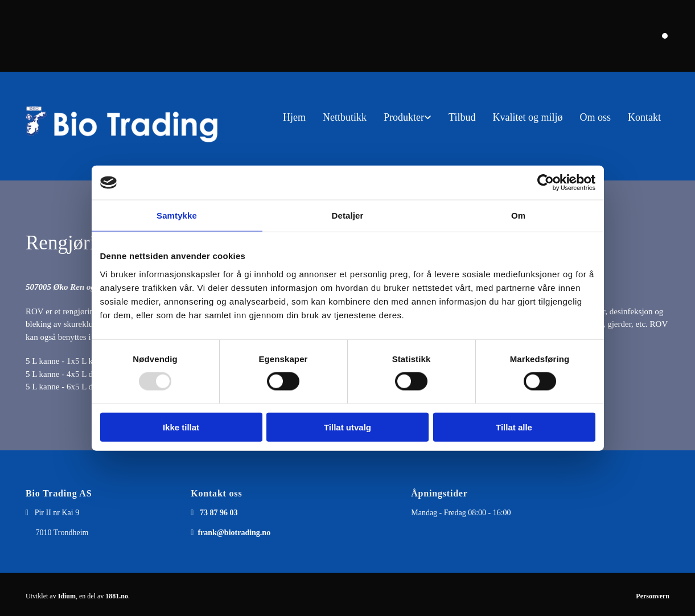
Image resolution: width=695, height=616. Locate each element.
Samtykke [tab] (177, 215)
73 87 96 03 (219, 513)
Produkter (404, 117)
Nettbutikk (345, 117)
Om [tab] (518, 215)
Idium (67, 596)
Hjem (294, 117)
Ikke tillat (181, 427)
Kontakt (644, 117)
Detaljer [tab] (348, 215)
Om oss (595, 117)
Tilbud (462, 117)
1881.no (117, 596)
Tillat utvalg (347, 427)
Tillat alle (514, 427)
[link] (408, 118)
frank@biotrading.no (234, 533)
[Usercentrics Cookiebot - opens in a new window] (546, 183)
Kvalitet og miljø (527, 117)
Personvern (653, 596)
